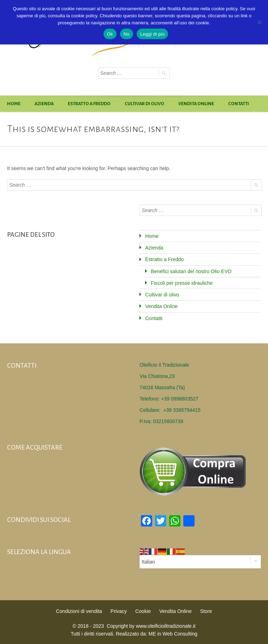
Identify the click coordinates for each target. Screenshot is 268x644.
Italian (148, 561)
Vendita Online (196, 104)
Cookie (143, 610)
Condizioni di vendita (79, 610)
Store (205, 610)
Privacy (119, 610)
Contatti (239, 104)
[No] (259, 22)
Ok (110, 34)
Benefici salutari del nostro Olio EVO (191, 271)
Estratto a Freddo (89, 104)
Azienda (44, 104)
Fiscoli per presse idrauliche (181, 283)
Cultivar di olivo (144, 104)
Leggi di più (153, 34)
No (127, 34)
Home (14, 104)
